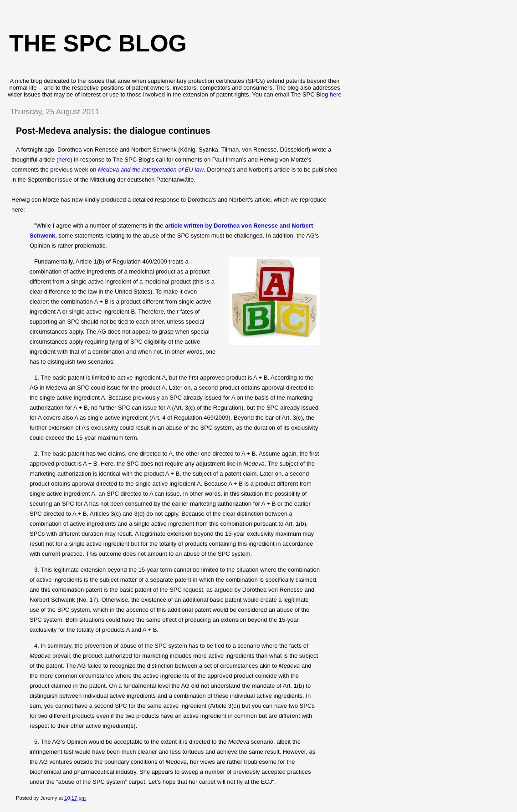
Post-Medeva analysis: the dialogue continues (113, 131)
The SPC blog (98, 43)
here (336, 94)
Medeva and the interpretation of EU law (151, 170)
